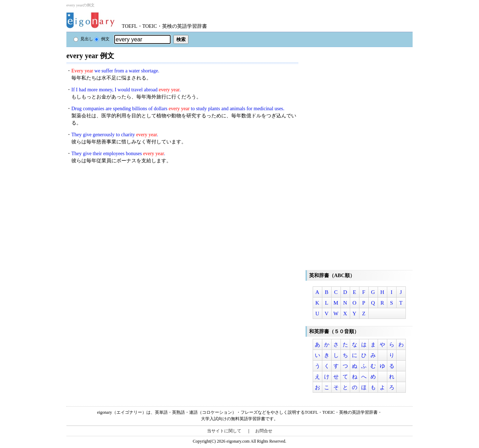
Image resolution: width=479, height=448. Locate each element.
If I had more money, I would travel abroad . (126, 90)
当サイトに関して (224, 431)
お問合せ (264, 431)
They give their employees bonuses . (118, 154)
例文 (102, 39)
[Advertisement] (120, 221)
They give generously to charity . (115, 135)
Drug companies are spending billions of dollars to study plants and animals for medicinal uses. (178, 109)
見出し (83, 39)
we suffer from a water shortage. (115, 71)
